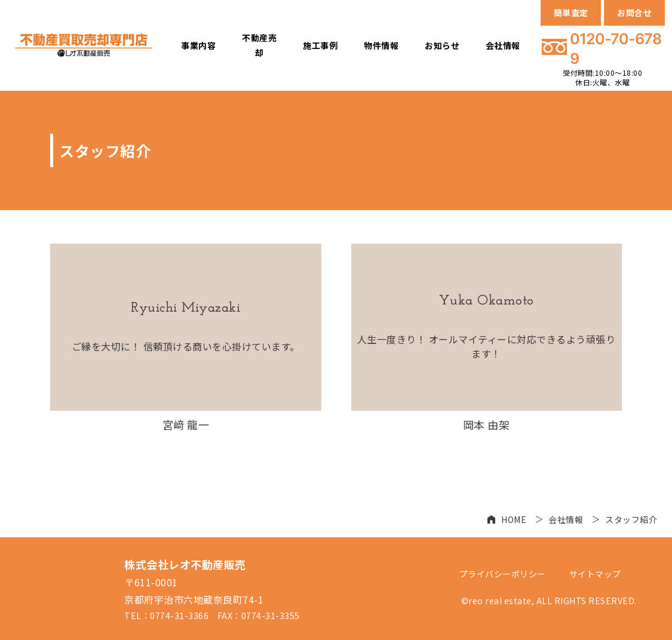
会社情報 (503, 45)
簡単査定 (571, 13)
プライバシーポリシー (503, 574)
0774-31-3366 (179, 616)
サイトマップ (595, 574)
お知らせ (442, 45)
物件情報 (381, 45)
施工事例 (320, 45)
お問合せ (634, 13)
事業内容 (198, 45)
